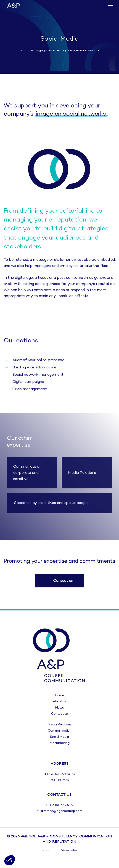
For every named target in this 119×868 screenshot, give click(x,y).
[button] (110, 5)
